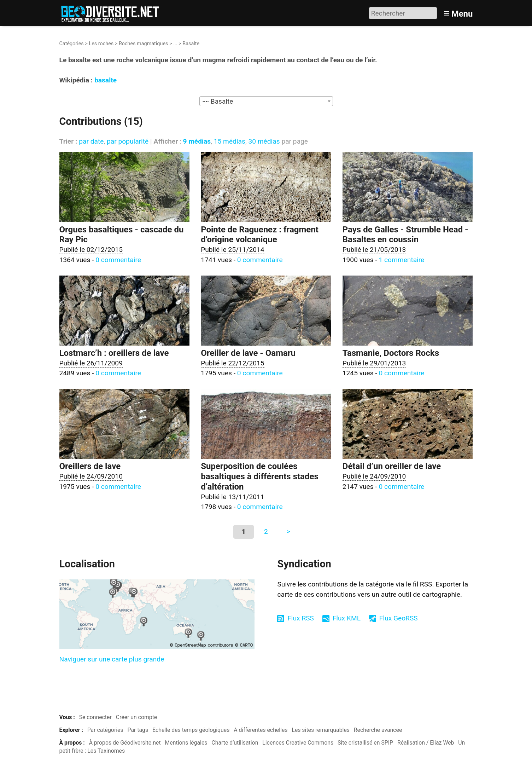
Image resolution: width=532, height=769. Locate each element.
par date (91, 141)
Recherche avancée (378, 730)
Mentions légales (186, 743)
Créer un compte (137, 717)
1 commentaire (401, 260)
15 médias (230, 141)
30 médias (264, 141)
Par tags (138, 730)
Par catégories (105, 730)
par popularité (128, 141)
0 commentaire (118, 260)
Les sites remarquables (321, 730)
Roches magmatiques (144, 44)
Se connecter (95, 717)
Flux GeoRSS (399, 618)
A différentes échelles (261, 730)
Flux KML (347, 618)
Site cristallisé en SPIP (365, 743)
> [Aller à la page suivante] (288, 531)
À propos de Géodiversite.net (125, 743)
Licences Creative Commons (298, 743)
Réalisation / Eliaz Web (426, 743)
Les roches (101, 44)
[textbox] (266, 102)
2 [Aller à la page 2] (266, 531)
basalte (106, 80)
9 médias (197, 141)
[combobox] (266, 101)
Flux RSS (301, 618)
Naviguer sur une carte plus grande (112, 659)
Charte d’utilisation (235, 743)
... (175, 44)
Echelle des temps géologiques (191, 730)
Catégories (72, 44)
